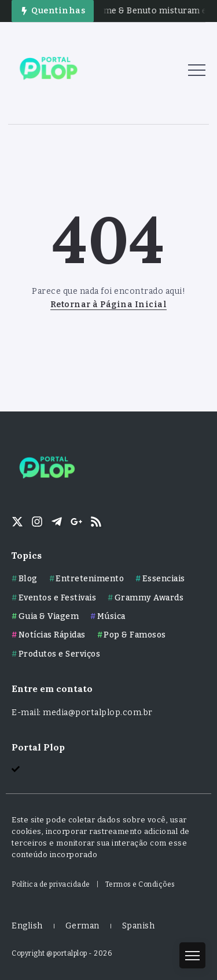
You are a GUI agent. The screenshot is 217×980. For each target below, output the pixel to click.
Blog (28, 579)
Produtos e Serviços (60, 654)
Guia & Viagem (49, 616)
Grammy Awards (149, 598)
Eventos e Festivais (58, 598)
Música (111, 616)
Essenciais (164, 579)
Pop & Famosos (135, 635)
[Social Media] (17, 522)
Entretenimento (90, 579)
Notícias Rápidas (52, 635)
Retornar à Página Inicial (109, 305)
